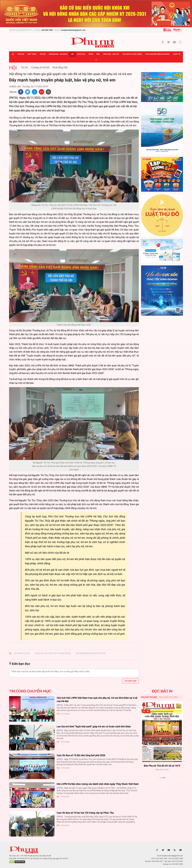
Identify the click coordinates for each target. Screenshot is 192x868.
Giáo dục (81, 54)
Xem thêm (162, 782)
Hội (72, 54)
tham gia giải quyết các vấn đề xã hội (53, 653)
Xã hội (43, 54)
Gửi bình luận (131, 681)
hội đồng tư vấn (22, 653)
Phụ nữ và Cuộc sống (132, 54)
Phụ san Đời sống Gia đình (158, 54)
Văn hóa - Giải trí (111, 54)
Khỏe (91, 54)
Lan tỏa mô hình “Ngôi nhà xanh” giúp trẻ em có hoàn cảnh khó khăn (94, 726)
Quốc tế (177, 54)
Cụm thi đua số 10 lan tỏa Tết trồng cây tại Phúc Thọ (85, 813)
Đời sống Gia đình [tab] (169, 697)
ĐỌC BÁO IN (162, 691)
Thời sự (21, 54)
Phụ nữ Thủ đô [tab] (149, 697)
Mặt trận (32, 54)
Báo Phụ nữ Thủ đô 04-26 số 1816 (153, 766)
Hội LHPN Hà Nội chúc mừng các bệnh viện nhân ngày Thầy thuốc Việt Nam (98, 784)
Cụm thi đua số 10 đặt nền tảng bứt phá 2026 (81, 755)
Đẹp (98, 54)
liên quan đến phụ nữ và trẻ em (90, 653)
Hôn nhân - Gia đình (58, 54)
